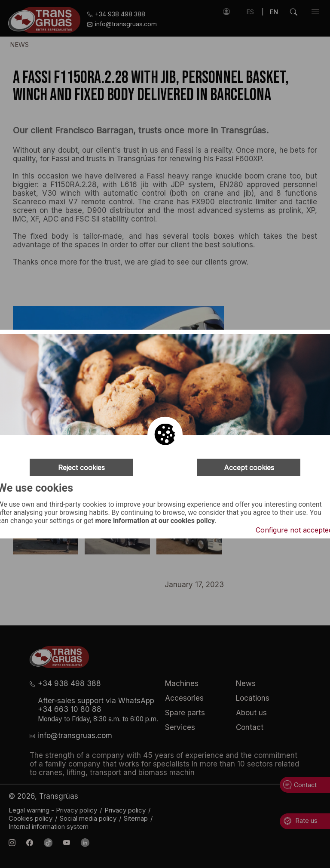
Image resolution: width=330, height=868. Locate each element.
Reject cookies (81, 468)
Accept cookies (249, 468)
